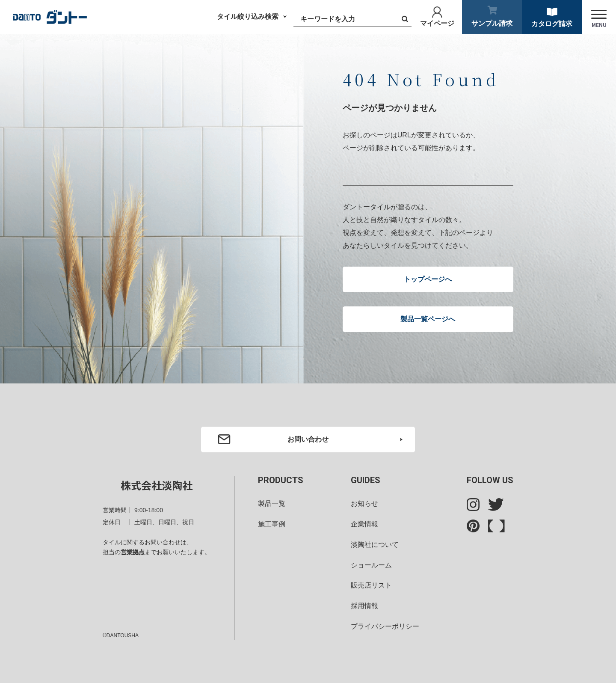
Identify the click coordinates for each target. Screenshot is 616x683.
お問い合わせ (308, 439)
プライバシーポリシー (385, 626)
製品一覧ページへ (428, 319)
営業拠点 (133, 552)
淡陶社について (375, 545)
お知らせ (364, 503)
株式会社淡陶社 (157, 485)
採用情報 (364, 606)
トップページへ (428, 279)
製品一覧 (272, 503)
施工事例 (272, 524)
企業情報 (364, 524)
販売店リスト (371, 585)
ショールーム (371, 565)
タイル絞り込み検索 (248, 16)
